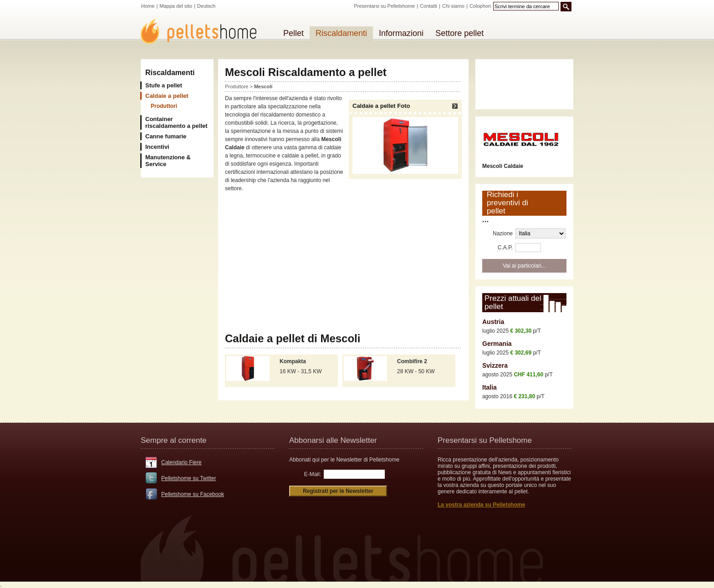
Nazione (503, 233)
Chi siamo (453, 6)
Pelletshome (204, 31)
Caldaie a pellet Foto (405, 138)
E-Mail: (313, 474)
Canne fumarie (166, 136)
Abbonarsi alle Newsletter (333, 440)
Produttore (237, 86)
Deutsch (206, 6)
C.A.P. (505, 248)
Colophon (480, 6)
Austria (493, 322)
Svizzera (495, 365)
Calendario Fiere (181, 462)
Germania (497, 344)
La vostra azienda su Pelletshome (481, 505)
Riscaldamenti (170, 73)
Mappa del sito (176, 6)
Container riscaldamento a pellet (176, 122)
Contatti (428, 6)
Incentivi (157, 147)
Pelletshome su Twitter (189, 478)
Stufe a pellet (164, 85)
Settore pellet (459, 33)
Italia (490, 387)
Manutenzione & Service (168, 161)
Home (148, 6)
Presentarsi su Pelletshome (384, 6)
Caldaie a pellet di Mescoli (293, 338)
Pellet (293, 33)
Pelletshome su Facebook (193, 494)
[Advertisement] (343, 263)
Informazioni (401, 33)
